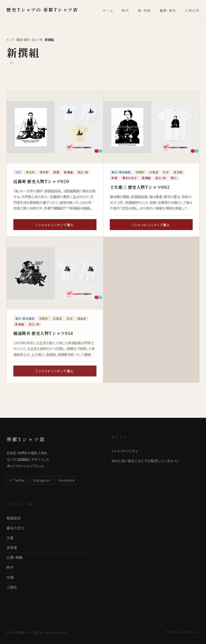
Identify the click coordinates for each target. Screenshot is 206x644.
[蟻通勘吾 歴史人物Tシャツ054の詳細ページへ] (55, 278)
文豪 (10, 538)
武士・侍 (37, 40)
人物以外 (192, 10)
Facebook (66, 480)
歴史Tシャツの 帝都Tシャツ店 (42, 10)
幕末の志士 (15, 528)
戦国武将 (14, 518)
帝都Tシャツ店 (26, 439)
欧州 (10, 567)
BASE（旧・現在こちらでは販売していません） (145, 461)
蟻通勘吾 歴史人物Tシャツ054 (43, 338)
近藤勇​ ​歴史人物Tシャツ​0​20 (41, 181)
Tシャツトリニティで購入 (55, 225)
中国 (10, 577)
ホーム (108, 10)
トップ (10, 40)
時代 (125, 10)
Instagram (42, 480)
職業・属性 (168, 10)
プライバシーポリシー (182, 632)
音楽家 (12, 548)
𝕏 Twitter (17, 480)
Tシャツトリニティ (125, 451)
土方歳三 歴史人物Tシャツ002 (140, 187)
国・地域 (144, 10)
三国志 (12, 587)
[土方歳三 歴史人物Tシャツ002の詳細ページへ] (151, 127)
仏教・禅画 (15, 557)
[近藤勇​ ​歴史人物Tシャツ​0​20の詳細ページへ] (55, 127)
